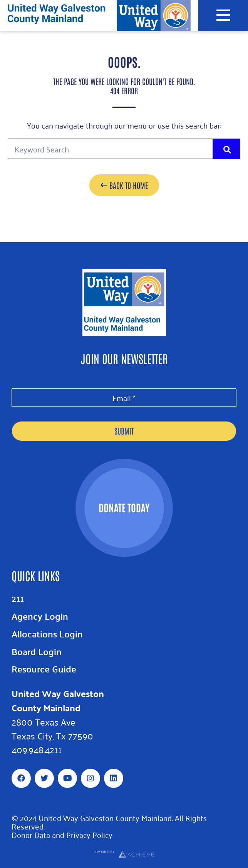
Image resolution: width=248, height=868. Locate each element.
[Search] (227, 149)
